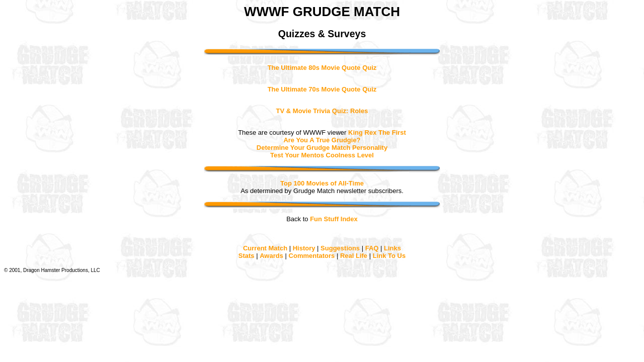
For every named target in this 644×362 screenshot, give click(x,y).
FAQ (372, 248)
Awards (271, 256)
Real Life (354, 256)
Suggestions (340, 248)
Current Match (265, 248)
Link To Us (389, 256)
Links (392, 248)
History (304, 248)
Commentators (312, 256)
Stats (247, 256)
